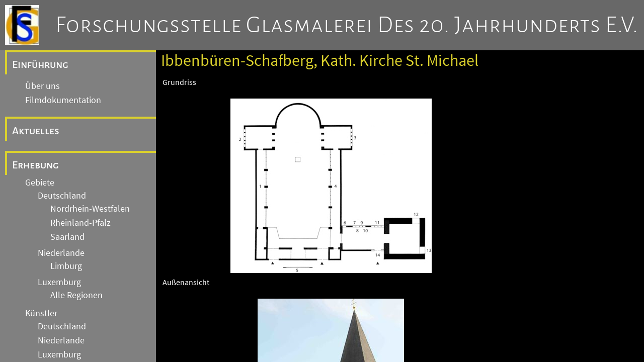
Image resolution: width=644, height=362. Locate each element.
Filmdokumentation (63, 100)
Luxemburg (59, 282)
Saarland (67, 237)
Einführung (40, 64)
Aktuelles (36, 131)
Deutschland (62, 196)
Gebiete (40, 183)
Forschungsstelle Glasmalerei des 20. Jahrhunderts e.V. (347, 25)
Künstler (41, 313)
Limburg (66, 266)
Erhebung (35, 165)
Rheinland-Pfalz (80, 223)
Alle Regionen (76, 295)
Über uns (43, 86)
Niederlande (61, 253)
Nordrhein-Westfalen (90, 209)
